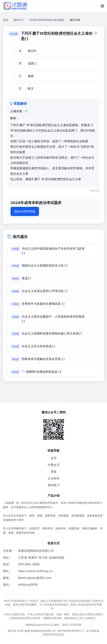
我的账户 (54, 485)
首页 (6, 20)
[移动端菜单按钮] (102, 6)
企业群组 (54, 478)
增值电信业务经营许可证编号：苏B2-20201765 (53, 625)
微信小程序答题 (25, 211)
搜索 (54, 472)
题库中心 (19, 20)
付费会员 (54, 465)
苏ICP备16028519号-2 (71, 631)
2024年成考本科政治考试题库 (47, 20)
